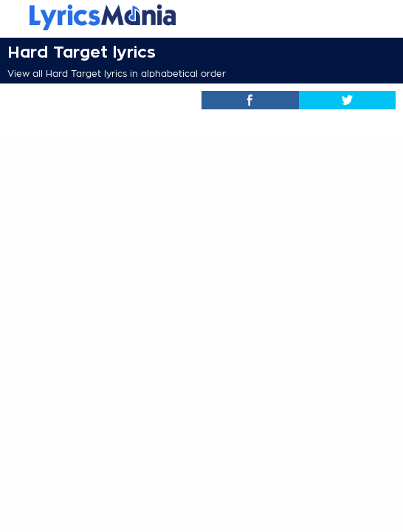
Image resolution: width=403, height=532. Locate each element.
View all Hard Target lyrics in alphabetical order (117, 74)
